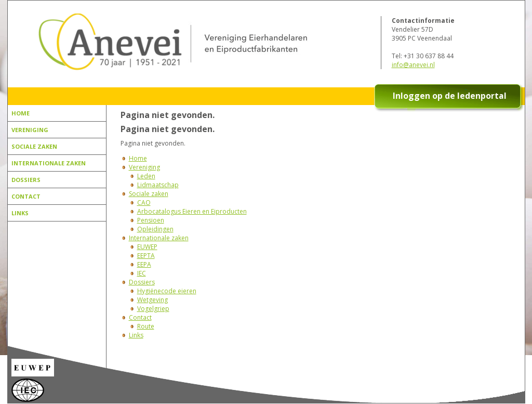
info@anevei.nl (413, 65)
